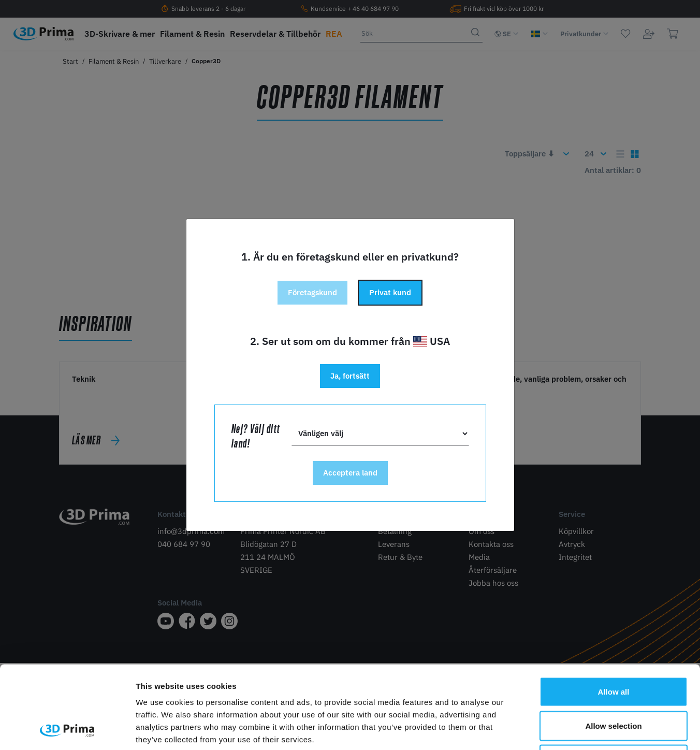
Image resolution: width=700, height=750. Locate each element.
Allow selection (613, 648)
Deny (614, 682)
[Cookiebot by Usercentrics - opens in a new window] (67, 730)
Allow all (614, 614)
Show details (543, 730)
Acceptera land (350, 473)
